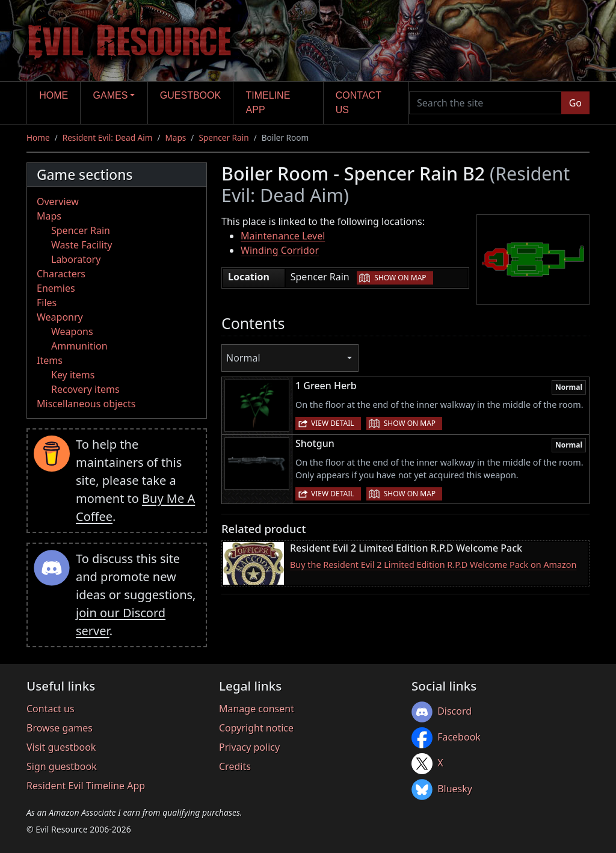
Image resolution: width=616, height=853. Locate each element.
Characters (61, 274)
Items (50, 360)
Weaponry (60, 317)
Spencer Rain (223, 137)
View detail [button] (333, 423)
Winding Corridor (280, 250)
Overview (58, 202)
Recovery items (85, 389)
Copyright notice (256, 728)
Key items (73, 375)
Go (575, 103)
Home (54, 95)
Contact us (359, 103)
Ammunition (79, 346)
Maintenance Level (283, 236)
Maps (176, 137)
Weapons (72, 331)
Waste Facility (82, 245)
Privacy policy (249, 747)
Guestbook (190, 95)
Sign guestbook (62, 766)
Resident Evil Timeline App (86, 786)
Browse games (60, 728)
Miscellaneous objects (86, 404)
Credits (235, 766)
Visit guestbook (61, 747)
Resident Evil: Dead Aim (108, 137)
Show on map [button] (400, 278)
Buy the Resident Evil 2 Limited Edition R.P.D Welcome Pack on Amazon (433, 565)
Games (111, 95)
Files (47, 303)
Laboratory (76, 259)
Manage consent (257, 709)
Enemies (56, 288)
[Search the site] (485, 103)
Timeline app (268, 103)
